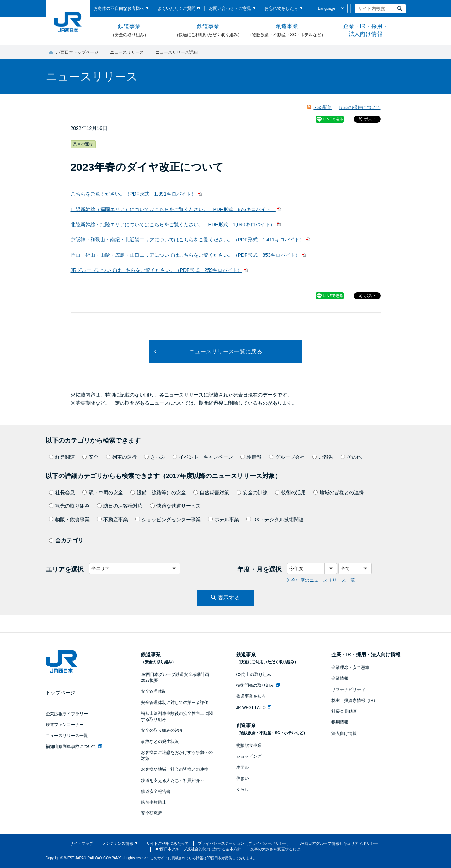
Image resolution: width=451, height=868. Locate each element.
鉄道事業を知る (251, 696)
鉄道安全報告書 (156, 791)
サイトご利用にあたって (167, 843)
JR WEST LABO (254, 707)
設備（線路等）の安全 (158, 492)
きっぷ (155, 457)
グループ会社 (287, 457)
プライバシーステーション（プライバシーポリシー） (244, 843)
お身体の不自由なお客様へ (119, 8)
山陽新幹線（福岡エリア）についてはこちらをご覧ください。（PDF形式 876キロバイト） (173, 209)
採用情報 (340, 722)
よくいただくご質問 (176, 8)
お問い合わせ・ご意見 (230, 8)
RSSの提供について (360, 107)
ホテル (243, 767)
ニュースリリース (127, 52)
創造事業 (287, 31)
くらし (243, 789)
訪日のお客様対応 (120, 506)
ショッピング (249, 756)
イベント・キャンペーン (203, 457)
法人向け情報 (344, 733)
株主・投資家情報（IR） (355, 700)
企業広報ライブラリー (67, 714)
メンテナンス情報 (118, 843)
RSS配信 (323, 107)
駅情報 (251, 457)
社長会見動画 (344, 711)
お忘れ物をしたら (281, 8)
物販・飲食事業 (69, 520)
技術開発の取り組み (258, 685)
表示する (229, 598)
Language (327, 8)
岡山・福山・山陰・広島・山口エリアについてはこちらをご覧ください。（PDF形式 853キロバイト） (185, 255)
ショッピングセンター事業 (168, 520)
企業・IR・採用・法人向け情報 (366, 30)
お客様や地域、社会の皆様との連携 (175, 769)
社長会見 (62, 492)
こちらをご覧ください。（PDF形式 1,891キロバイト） (133, 194)
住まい (243, 778)
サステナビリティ (348, 690)
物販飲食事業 (249, 745)
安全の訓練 (252, 492)
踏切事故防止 (154, 802)
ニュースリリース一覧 (67, 736)
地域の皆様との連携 (339, 492)
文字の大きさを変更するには (275, 849)
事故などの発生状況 (160, 742)
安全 (90, 457)
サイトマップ (82, 843)
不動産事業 (112, 520)
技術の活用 (290, 492)
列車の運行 (121, 457)
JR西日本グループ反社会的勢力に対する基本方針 (198, 849)
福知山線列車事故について (74, 746)
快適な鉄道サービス (175, 506)
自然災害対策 (211, 492)
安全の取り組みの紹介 (162, 730)
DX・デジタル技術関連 (275, 520)
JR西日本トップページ (77, 52)
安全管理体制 (154, 691)
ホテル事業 (224, 520)
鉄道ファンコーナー (65, 725)
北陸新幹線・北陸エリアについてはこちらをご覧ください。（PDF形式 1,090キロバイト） (173, 224)
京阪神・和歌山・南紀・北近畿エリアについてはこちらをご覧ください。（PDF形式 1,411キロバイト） (188, 240)
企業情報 (340, 678)
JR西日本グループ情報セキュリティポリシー (339, 843)
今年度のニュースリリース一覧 (323, 580)
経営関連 (62, 457)
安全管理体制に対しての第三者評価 (175, 703)
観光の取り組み (69, 506)
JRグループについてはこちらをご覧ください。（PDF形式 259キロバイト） (156, 270)
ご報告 (323, 457)
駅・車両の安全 (103, 492)
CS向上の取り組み (254, 674)
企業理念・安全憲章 (350, 667)
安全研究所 (152, 813)
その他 (351, 457)
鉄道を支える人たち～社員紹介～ (173, 781)
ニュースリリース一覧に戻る (226, 351)
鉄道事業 (129, 31)
